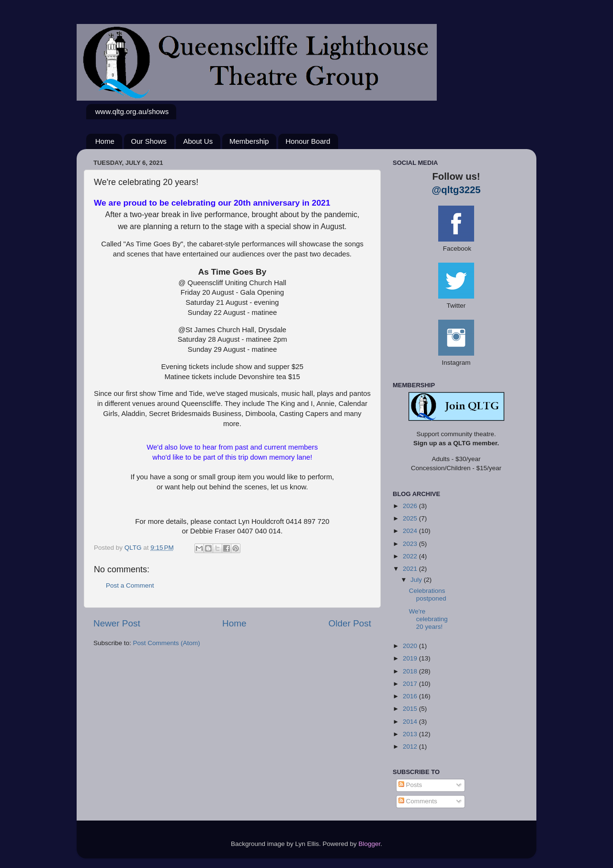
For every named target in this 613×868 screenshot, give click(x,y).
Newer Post (117, 623)
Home (105, 141)
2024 (411, 531)
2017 (411, 684)
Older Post (350, 623)
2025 (411, 518)
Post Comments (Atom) (167, 643)
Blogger (370, 844)
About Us (198, 141)
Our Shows (149, 141)
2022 (411, 556)
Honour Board (308, 141)
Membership (249, 141)
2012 (411, 746)
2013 (411, 734)
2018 (411, 671)
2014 (411, 722)
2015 (411, 709)
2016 (411, 696)
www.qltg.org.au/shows (132, 111)
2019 (411, 658)
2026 (411, 506)
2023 (411, 544)
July (417, 580)
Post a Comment (130, 585)
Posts (410, 785)
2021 (411, 569)
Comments (418, 801)
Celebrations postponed (428, 595)
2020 (411, 646)
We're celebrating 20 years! (428, 619)
